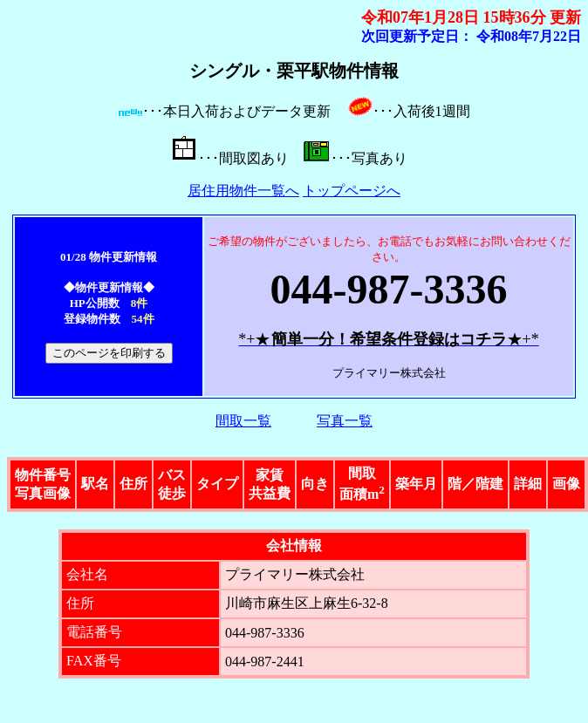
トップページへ (352, 191)
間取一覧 (243, 421)
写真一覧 (345, 421)
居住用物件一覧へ (243, 191)
